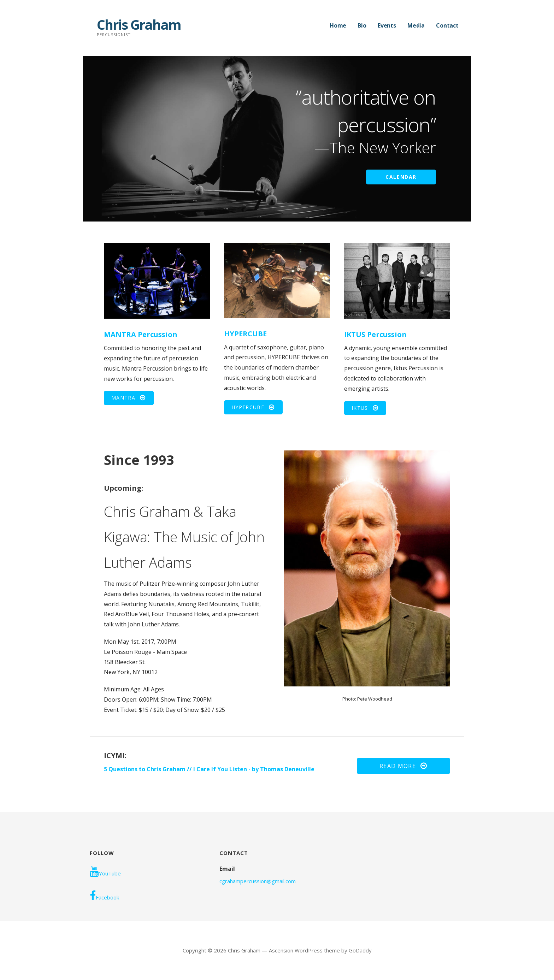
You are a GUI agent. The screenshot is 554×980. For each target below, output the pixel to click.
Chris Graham (139, 24)
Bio (362, 25)
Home (338, 25)
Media (416, 25)
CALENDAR (401, 177)
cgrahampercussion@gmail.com (258, 881)
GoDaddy (360, 950)
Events (387, 25)
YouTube (105, 872)
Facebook (104, 896)
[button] (129, 398)
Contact (447, 25)
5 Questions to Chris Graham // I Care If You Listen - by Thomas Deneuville (209, 769)
